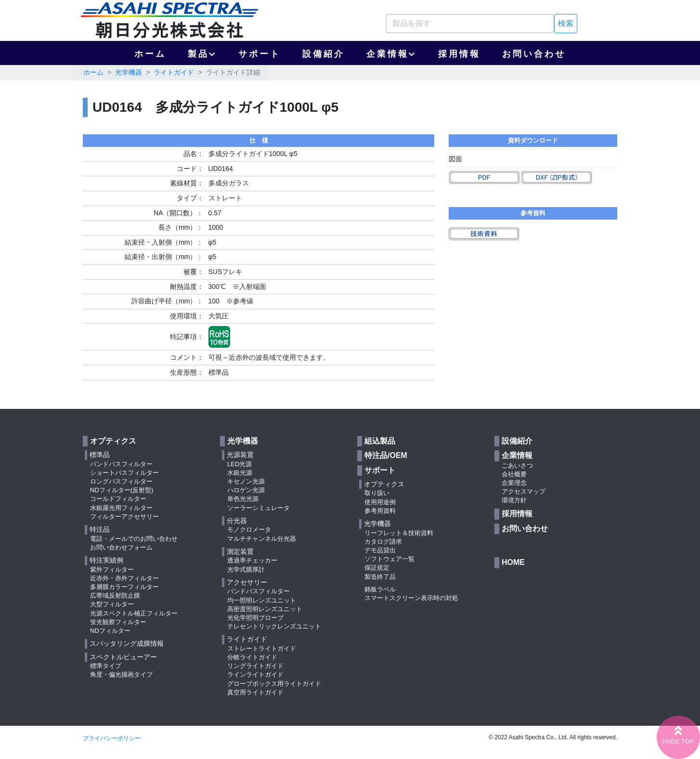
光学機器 (129, 72)
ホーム (150, 54)
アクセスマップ (524, 491)
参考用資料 (380, 511)
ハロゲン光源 (246, 490)
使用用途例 (380, 502)
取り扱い (377, 493)
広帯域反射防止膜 (115, 595)
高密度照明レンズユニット (265, 609)
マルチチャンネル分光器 (262, 539)
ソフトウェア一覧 (389, 559)
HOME (513, 562)
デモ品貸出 (380, 550)
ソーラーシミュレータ (259, 508)
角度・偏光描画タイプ (121, 674)
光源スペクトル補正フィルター (134, 613)
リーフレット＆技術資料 (399, 533)
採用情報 (459, 54)
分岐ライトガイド (252, 657)
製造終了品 (380, 577)
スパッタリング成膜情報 (127, 643)
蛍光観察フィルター (118, 622)
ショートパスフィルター (124, 473)
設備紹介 (324, 54)
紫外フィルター (112, 569)
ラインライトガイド (255, 674)
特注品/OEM (386, 455)
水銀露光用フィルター (121, 508)
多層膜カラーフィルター (124, 587)
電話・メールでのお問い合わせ (134, 539)
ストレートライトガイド (262, 648)
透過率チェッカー (252, 560)
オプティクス (113, 441)
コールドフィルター (118, 499)
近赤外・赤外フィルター (124, 578)
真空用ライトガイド (255, 692)
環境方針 (514, 500)
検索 (566, 23)
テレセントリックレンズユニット (274, 626)
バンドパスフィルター (121, 464)
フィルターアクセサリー (124, 517)
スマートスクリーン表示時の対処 (411, 598)
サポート (259, 54)
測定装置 (240, 551)
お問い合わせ (534, 54)
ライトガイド (174, 72)
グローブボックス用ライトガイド (274, 684)
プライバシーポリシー (112, 738)
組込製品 (380, 441)
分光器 (237, 521)
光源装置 (240, 455)
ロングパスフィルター (121, 481)
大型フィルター (112, 604)
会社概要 (514, 474)
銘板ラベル (380, 589)
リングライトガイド (255, 666)
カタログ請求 (383, 542)
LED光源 (240, 464)
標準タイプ (106, 666)
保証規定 (377, 568)
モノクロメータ (249, 530)
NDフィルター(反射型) (122, 490)
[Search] (470, 24)
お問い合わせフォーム (121, 547)
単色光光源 (243, 499)
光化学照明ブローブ (255, 618)
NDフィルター (110, 631)
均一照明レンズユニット (262, 600)
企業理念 (514, 483)
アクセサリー (247, 582)
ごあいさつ (517, 465)
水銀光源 (240, 473)
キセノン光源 (246, 481)
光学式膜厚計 (246, 569)
